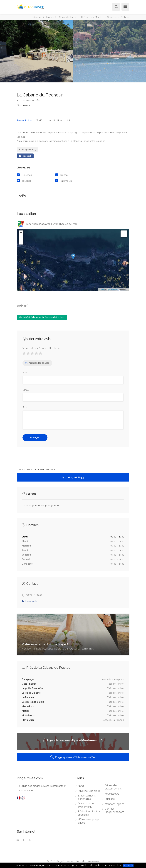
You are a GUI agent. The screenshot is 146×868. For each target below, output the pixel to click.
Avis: (25, 406)
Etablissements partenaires (87, 796)
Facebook (25, 154)
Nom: (26, 371)
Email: (26, 388)
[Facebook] (24, 839)
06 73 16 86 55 (27, 148)
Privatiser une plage (89, 789)
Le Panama (28, 696)
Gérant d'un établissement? (114, 785)
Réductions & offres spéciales (89, 812)
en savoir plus (113, 865)
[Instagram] (18, 839)
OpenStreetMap (113, 288)
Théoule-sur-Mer (29, 100)
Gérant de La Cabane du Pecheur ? (37, 468)
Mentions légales (115, 802)
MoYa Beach (28, 714)
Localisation (52, 119)
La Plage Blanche (31, 691)
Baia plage (28, 678)
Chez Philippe (29, 682)
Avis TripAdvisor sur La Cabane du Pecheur (42, 316)
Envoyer (35, 436)
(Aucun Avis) (24, 105)
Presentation (24, 119)
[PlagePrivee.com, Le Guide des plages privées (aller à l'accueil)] (31, 6)
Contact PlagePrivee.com (114, 809)
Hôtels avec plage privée (88, 820)
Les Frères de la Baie (33, 700)
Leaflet (101, 288)
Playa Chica (28, 718)
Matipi (25, 709)
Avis (64, 119)
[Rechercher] (115, 7)
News (81, 784)
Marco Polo (28, 705)
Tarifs (38, 119)
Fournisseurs (112, 792)
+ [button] (21, 231)
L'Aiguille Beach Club (33, 687)
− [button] (21, 236)
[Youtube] (30, 839)
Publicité (110, 797)
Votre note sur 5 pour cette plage (41, 347)
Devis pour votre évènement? (87, 804)
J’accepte (128, 865)
